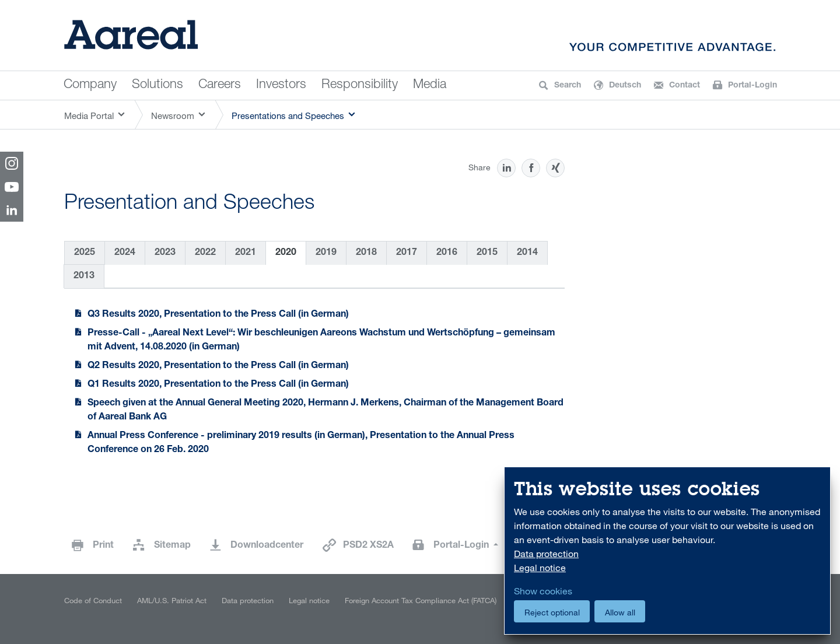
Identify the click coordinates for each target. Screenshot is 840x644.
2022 (205, 253)
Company (90, 85)
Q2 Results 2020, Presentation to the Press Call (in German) (218, 366)
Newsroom (173, 116)
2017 (407, 253)
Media (430, 85)
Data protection (248, 600)
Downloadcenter (267, 546)
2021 (246, 253)
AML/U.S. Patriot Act (172, 600)
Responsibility (360, 85)
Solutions (157, 85)
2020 (286, 253)
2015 (487, 253)
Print (103, 546)
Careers (220, 85)
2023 (165, 253)
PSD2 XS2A (368, 546)
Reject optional (552, 612)
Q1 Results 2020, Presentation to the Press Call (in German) (218, 385)
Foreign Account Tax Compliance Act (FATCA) (421, 600)
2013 (84, 276)
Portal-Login (462, 546)
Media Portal (89, 116)
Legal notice (309, 600)
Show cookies (543, 591)
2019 (326, 253)
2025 (85, 253)
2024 (125, 253)
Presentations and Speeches (288, 116)
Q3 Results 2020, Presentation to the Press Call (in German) (218, 315)
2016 (447, 253)
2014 (527, 253)
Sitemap (172, 546)
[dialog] (667, 551)
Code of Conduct (93, 600)
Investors (281, 85)
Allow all (620, 612)
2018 (366, 253)
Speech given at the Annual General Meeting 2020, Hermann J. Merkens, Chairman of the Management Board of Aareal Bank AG (325, 411)
